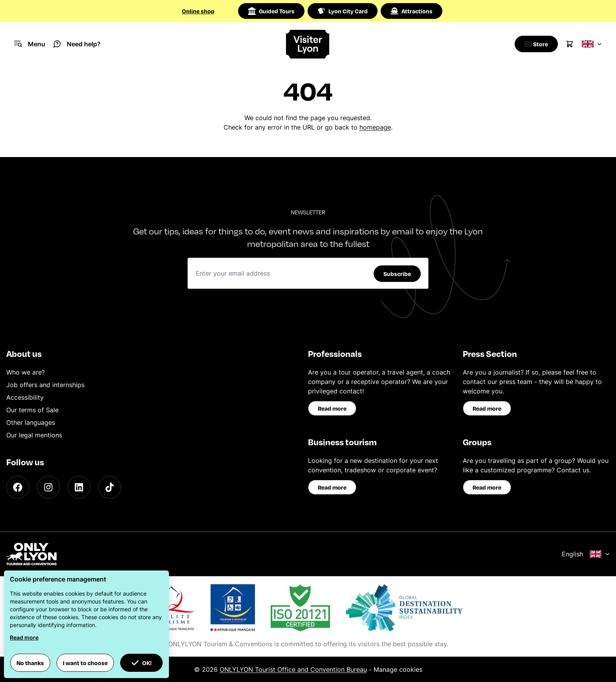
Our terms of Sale (32, 410)
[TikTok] (110, 487)
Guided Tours (271, 11)
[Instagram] (48, 487)
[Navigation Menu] (30, 44)
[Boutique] (534, 44)
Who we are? (26, 372)
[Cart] (570, 44)
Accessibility (25, 397)
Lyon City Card (343, 11)
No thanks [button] (30, 663)
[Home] (308, 44)
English (586, 554)
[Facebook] (18, 487)
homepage (375, 127)
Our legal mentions (34, 435)
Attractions (412, 11)
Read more (332, 408)
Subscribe (397, 274)
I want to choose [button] (85, 663)
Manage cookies (398, 669)
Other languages (31, 422)
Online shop (198, 11)
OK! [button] (141, 663)
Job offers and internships (45, 385)
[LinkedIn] (79, 487)
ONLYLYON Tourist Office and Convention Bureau (293, 669)
